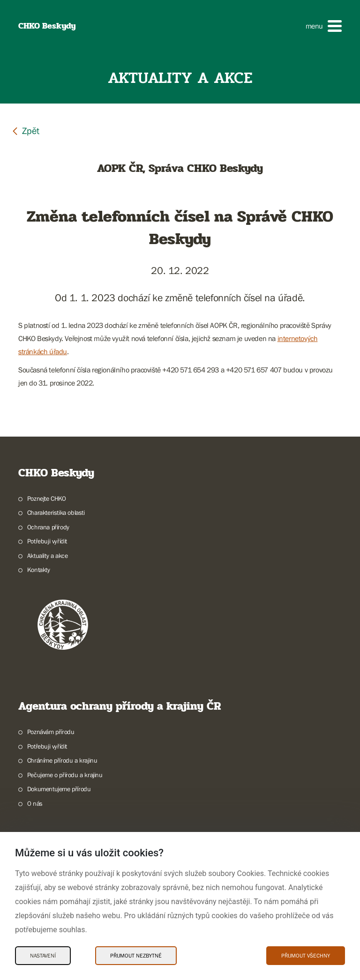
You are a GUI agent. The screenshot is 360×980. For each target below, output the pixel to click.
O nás (35, 803)
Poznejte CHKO (47, 498)
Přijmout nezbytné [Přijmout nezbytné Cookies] (136, 956)
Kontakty (39, 570)
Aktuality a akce (48, 556)
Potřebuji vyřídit (47, 541)
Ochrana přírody (48, 527)
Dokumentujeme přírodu (59, 789)
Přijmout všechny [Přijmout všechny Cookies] (306, 956)
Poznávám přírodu (51, 732)
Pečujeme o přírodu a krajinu (65, 775)
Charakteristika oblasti (56, 512)
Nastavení (43, 956)
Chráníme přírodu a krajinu (62, 760)
